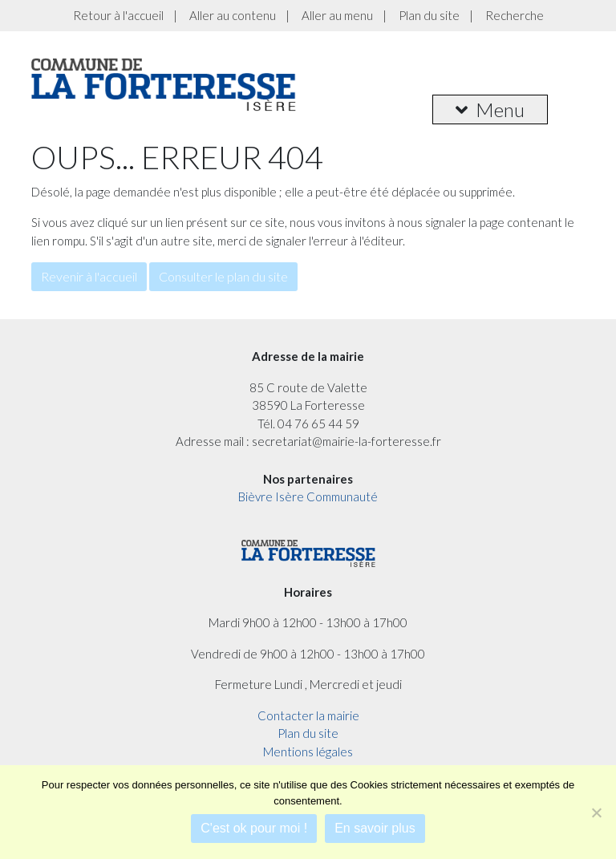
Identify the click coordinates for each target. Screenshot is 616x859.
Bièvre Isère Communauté (308, 496)
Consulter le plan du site (223, 276)
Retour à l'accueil (118, 15)
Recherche (515, 15)
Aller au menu (337, 15)
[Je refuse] (596, 812)
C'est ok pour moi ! (254, 828)
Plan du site (429, 15)
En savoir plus (375, 828)
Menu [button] (490, 109)
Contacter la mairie (308, 715)
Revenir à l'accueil (89, 276)
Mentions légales (308, 752)
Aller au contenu (233, 15)
